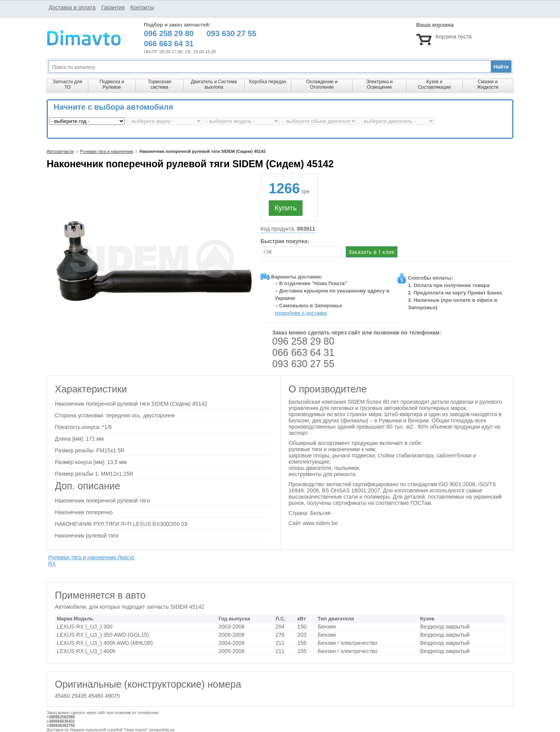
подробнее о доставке (301, 313)
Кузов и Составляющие (434, 84)
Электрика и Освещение (379, 84)
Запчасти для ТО (67, 84)
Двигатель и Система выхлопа (214, 84)
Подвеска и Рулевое (112, 84)
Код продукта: (288, 229)
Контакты (142, 7)
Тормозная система (159, 84)
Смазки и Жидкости (487, 84)
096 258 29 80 (303, 341)
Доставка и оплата (72, 7)
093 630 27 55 (303, 364)
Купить (286, 208)
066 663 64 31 (303, 352)
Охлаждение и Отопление (322, 84)
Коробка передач (268, 82)
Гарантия (113, 7)
